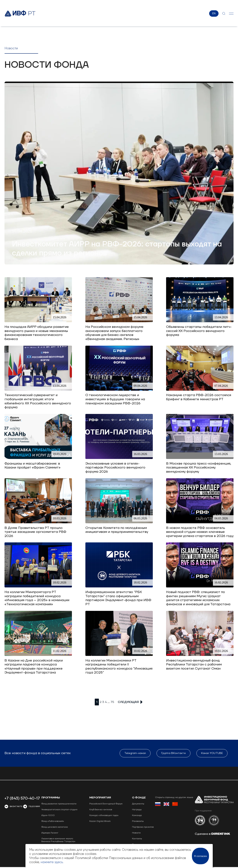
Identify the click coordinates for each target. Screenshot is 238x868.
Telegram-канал (135, 753)
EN (214, 14)
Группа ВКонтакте (173, 753)
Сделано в (212, 834)
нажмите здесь (52, 862)
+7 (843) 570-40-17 (22, 799)
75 (112, 702)
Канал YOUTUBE (212, 753)
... (109, 702)
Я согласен (200, 856)
